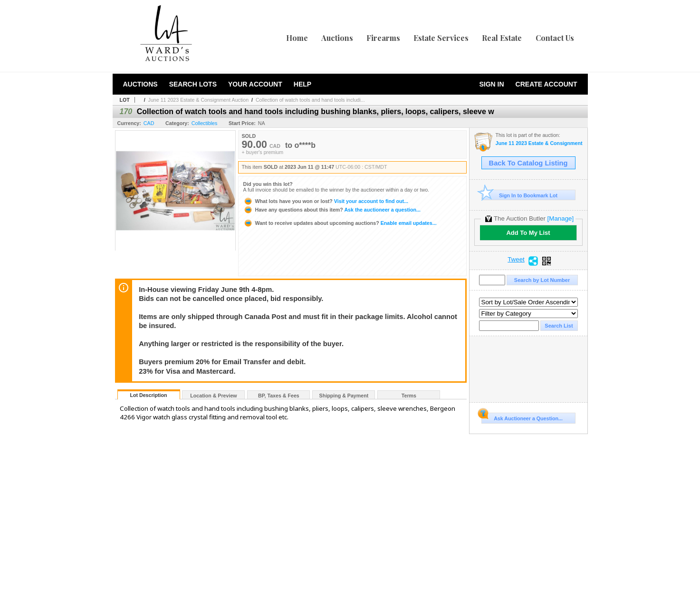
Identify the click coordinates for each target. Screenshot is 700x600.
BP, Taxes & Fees (279, 396)
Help (302, 84)
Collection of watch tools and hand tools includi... (310, 100)
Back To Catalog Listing (528, 163)
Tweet (516, 260)
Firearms (383, 38)
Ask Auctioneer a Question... (522, 417)
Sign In (491, 84)
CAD (149, 123)
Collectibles (205, 123)
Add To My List (528, 233)
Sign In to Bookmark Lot (520, 195)
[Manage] (561, 218)
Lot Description (148, 395)
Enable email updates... (340, 223)
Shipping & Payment (344, 396)
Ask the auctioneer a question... (332, 210)
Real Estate (502, 38)
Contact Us (555, 38)
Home (297, 38)
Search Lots (193, 84)
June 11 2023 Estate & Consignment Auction (199, 100)
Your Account (255, 84)
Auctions (337, 38)
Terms (409, 396)
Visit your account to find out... (326, 201)
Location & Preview (213, 396)
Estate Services (441, 38)
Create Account (547, 84)
